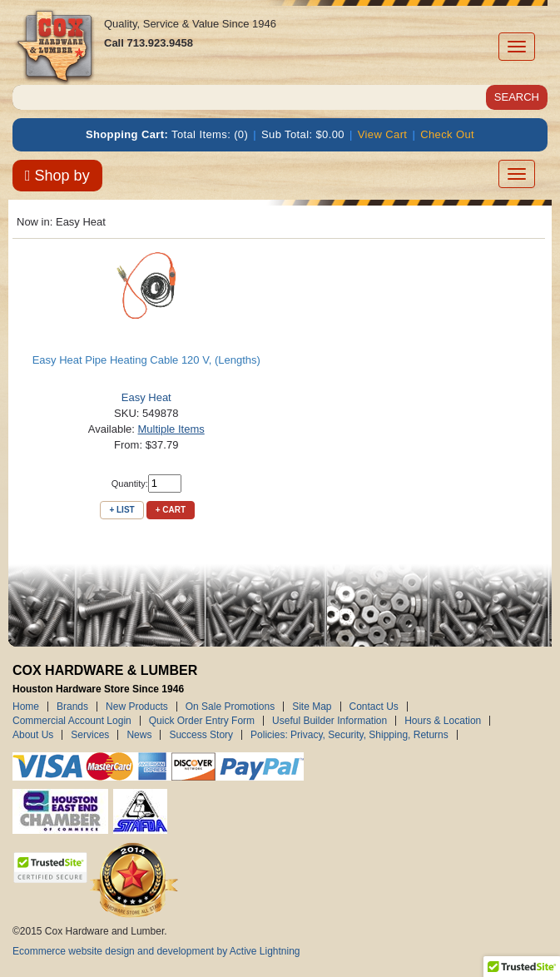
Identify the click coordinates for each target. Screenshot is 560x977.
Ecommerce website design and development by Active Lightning (156, 951)
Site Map (312, 707)
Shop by (57, 176)
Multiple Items (171, 429)
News (139, 735)
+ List (121, 510)
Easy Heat (146, 397)
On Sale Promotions (230, 707)
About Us (33, 735)
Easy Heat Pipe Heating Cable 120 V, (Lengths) (146, 360)
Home (26, 707)
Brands (72, 707)
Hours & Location (443, 721)
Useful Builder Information (330, 721)
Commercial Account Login (72, 721)
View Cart (383, 134)
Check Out (447, 134)
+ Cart (171, 510)
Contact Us (374, 707)
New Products (137, 707)
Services (90, 735)
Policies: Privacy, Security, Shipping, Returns (349, 735)
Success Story (201, 735)
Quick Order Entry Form (202, 721)
